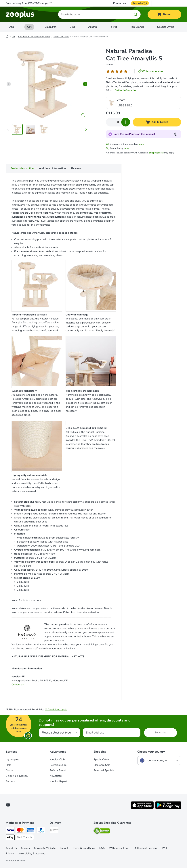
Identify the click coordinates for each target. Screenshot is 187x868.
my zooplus (12, 759)
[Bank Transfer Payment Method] (25, 837)
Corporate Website (45, 848)
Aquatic (93, 27)
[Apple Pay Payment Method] (10, 838)
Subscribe (161, 733)
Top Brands (137, 27)
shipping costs (156, 153)
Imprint (64, 848)
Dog (11, 27)
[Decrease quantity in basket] (110, 122)
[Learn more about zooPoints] (176, 134)
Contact (10, 770)
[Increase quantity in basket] (126, 122)
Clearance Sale (102, 765)
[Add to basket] (157, 122)
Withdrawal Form (119, 848)
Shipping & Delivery (17, 776)
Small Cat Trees (61, 37)
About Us (11, 848)
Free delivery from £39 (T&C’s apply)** (29, 3)
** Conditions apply (56, 710)
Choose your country (151, 752)
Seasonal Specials (104, 770)
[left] (9, 84)
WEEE (166, 848)
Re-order (140, 3)
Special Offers (166, 27)
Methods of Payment (146, 848)
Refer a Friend (58, 770)
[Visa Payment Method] (10, 831)
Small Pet (50, 27)
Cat (29, 27)
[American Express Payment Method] (31, 831)
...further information (125, 90)
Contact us (119, 3)
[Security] (102, 831)
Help (9, 765)
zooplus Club (57, 759)
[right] (85, 84)
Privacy (10, 854)
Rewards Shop (58, 765)
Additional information (52, 168)
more (141, 144)
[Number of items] (118, 122)
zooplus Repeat (58, 781)
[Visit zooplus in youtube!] (8, 805)
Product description (22, 168)
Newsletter (56, 776)
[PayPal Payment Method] (41, 831)
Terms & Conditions (84, 848)
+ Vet (114, 27)
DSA (102, 848)
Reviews (76, 168)
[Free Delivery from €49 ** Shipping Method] (54, 831)
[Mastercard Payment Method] (20, 831)
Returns (10, 781)
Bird (72, 27)
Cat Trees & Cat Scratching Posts (34, 37)
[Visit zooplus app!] (142, 808)
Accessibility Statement (32, 854)
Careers (25, 848)
